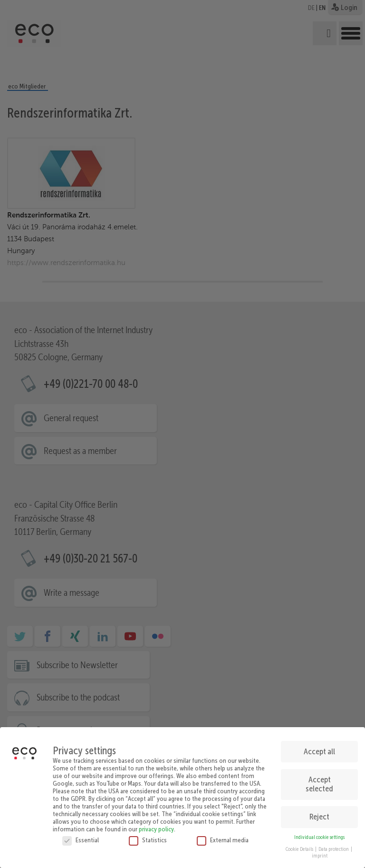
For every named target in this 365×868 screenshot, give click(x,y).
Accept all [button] (319, 748)
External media (223, 837)
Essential (81, 837)
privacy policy (156, 826)
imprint (320, 853)
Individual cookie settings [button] (319, 834)
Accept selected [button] (319, 780)
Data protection (334, 845)
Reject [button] (319, 813)
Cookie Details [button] (300, 845)
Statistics (148, 837)
